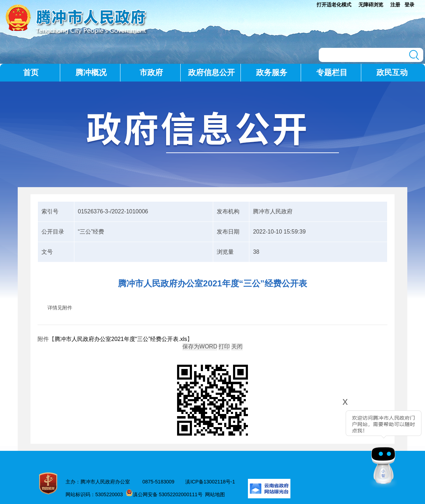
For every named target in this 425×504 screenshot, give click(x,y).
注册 (395, 5)
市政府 (151, 72)
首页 (31, 72)
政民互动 (392, 72)
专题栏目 (332, 72)
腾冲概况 (91, 72)
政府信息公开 (211, 72)
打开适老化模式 (334, 5)
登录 (409, 5)
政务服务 (272, 72)
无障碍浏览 (371, 5)
